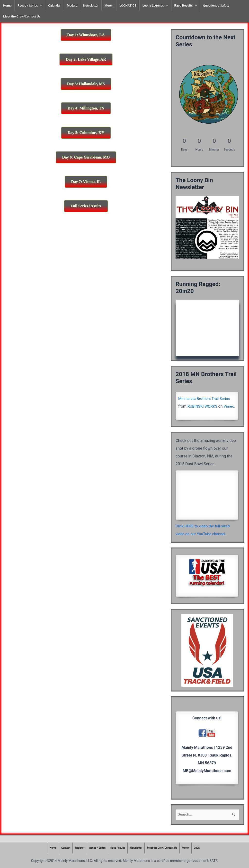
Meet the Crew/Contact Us (22, 16)
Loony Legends (155, 5)
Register (78, 848)
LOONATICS (128, 5)
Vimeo (184, 414)
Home (7, 5)
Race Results (186, 5)
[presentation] (40, 5)
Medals (72, 5)
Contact (63, 848)
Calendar (54, 5)
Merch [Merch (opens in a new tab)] (109, 5)
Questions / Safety (216, 5)
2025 (200, 848)
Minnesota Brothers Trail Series (205, 399)
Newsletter (91, 5)
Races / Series (30, 5)
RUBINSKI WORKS (203, 406)
